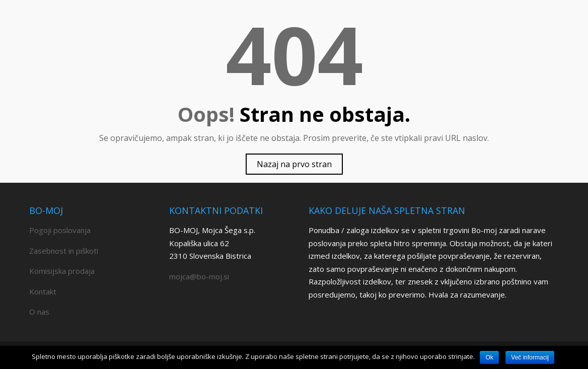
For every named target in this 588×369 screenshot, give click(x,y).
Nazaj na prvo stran (294, 164)
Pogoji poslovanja (60, 230)
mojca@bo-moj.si (199, 276)
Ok (489, 357)
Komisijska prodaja (62, 271)
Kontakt (43, 291)
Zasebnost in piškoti (64, 251)
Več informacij (530, 357)
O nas (39, 312)
